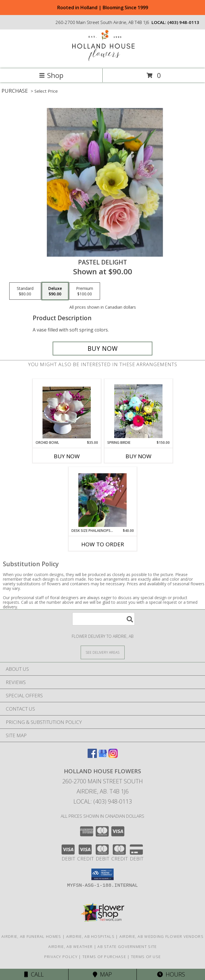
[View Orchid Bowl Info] (67, 410)
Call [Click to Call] (34, 974)
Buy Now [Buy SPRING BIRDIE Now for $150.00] (138, 456)
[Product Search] (104, 619)
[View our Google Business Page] (103, 756)
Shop (51, 75)
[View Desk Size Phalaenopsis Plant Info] (102, 498)
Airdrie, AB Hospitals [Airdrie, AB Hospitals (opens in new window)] (90, 936)
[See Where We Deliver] (103, 652)
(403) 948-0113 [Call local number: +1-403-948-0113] (183, 22)
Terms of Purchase (104, 957)
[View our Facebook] (92, 756)
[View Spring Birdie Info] (138, 410)
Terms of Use (146, 957)
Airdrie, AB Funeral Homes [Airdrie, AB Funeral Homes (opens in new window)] (31, 936)
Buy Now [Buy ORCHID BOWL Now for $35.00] (67, 456)
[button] (102, 874)
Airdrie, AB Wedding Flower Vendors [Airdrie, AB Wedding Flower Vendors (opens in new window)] (161, 936)
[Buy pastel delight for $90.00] (102, 349)
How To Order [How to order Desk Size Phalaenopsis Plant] (103, 544)
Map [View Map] (102, 974)
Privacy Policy (61, 957)
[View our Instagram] (113, 756)
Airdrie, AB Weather (71, 947)
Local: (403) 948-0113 (103, 801)
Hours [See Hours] (171, 974)
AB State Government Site (127, 947)
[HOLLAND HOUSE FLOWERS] (103, 60)
